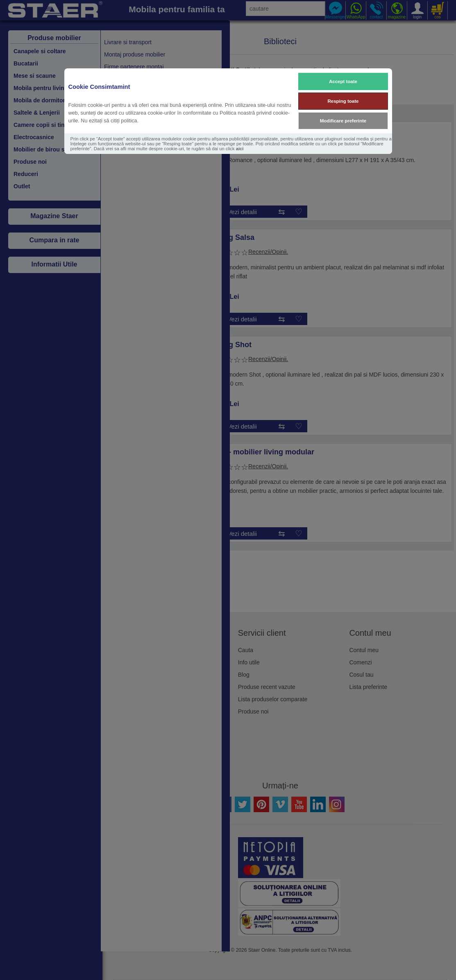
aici (240, 149)
